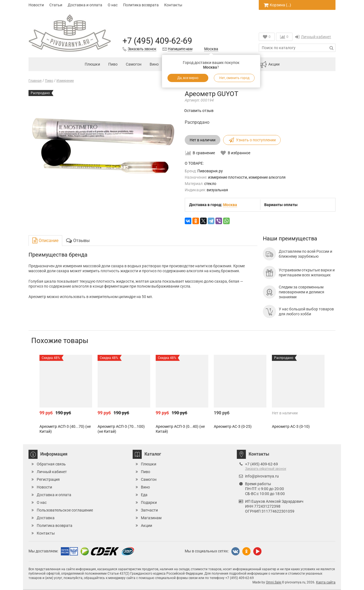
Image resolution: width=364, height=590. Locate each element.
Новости (36, 5)
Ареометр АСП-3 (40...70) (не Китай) (65, 429)
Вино (154, 64)
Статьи (56, 5)
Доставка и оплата (85, 5)
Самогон (134, 64)
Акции (270, 64)
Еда (144, 495)
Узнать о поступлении (252, 140)
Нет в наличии (203, 140)
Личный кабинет (313, 37)
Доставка (46, 518)
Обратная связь (51, 464)
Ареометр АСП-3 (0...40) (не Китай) (180, 429)
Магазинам (151, 518)
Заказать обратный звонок (266, 469)
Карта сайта (326, 582)
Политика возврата (141, 5)
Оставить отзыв (199, 111)
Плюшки (92, 64)
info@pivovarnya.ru (262, 476)
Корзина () (277, 5)
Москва (211, 49)
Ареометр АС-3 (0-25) (233, 426)
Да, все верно (188, 78)
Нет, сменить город (234, 78)
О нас (113, 5)
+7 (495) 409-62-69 (157, 41)
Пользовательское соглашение (65, 510)
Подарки (149, 502)
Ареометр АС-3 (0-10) (291, 426)
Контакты (173, 5)
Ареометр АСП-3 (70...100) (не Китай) (121, 429)
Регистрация (48, 479)
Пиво (113, 64)
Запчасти (149, 510)
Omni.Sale (274, 582)
